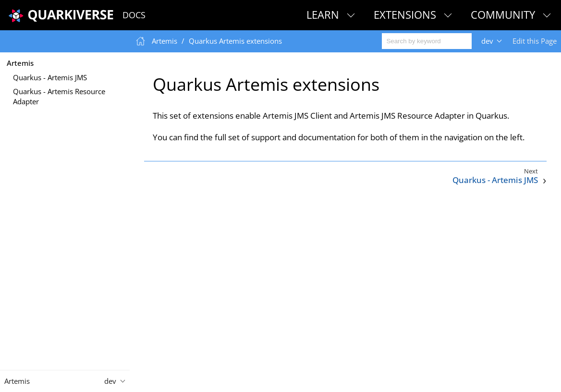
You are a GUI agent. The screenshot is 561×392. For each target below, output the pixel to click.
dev (487, 41)
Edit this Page (535, 41)
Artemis (20, 63)
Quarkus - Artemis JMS (50, 77)
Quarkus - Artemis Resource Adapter (59, 96)
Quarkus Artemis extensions (235, 41)
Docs (134, 15)
